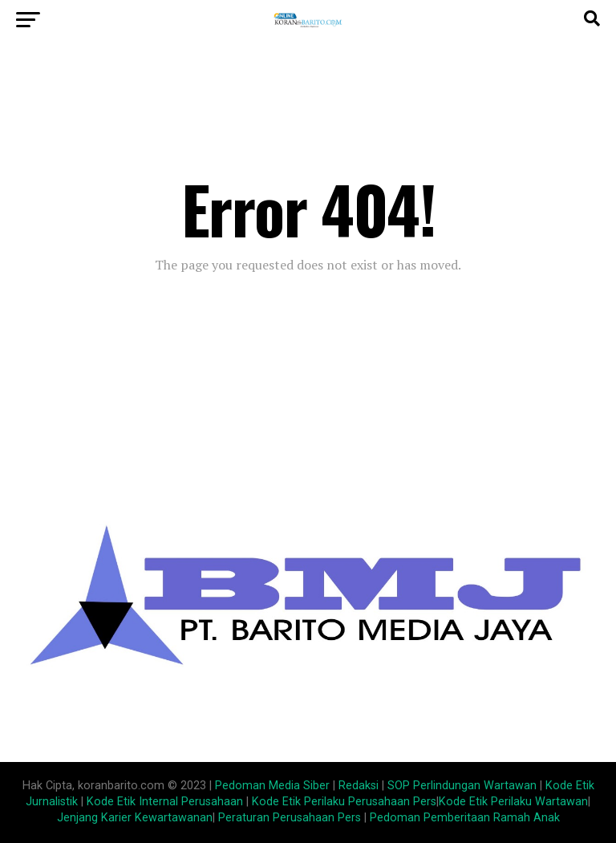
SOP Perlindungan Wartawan (462, 786)
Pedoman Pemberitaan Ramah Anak (465, 818)
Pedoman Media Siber (272, 786)
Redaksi (359, 786)
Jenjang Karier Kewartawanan (135, 818)
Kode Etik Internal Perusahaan (165, 802)
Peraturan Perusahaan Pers (290, 818)
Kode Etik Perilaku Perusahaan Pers (344, 802)
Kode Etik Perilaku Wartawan (513, 802)
